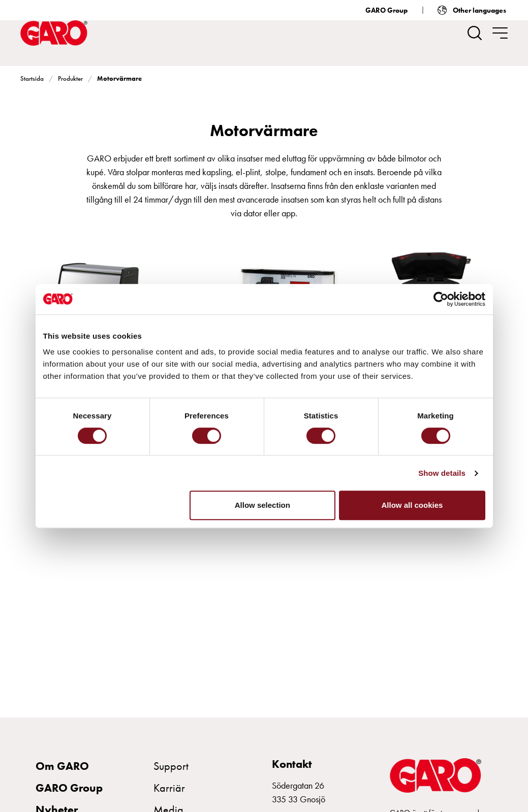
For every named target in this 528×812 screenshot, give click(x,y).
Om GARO (62, 766)
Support (171, 766)
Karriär (169, 788)
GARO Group (386, 10)
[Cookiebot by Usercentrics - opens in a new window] (441, 299)
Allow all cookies (412, 505)
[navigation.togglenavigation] (500, 33)
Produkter (70, 78)
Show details (442, 473)
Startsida (32, 78)
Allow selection (262, 505)
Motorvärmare (119, 78)
